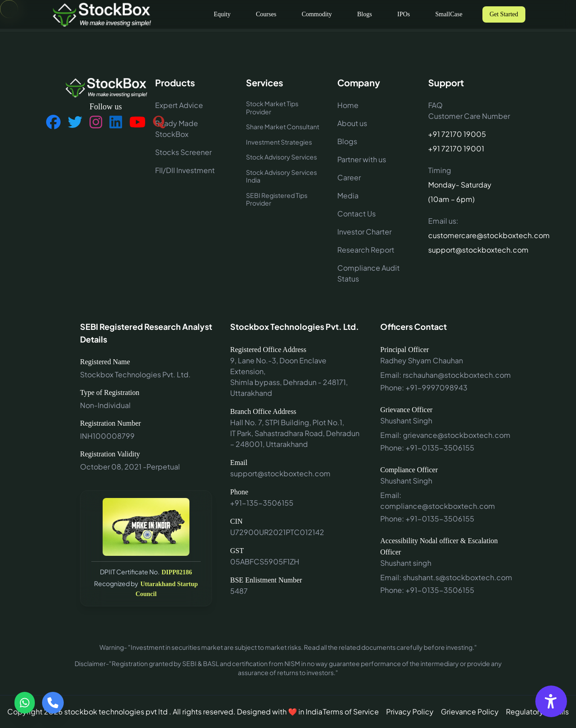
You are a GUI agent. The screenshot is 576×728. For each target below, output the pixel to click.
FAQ (435, 105)
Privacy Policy (410, 712)
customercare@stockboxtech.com (470, 235)
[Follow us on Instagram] (96, 122)
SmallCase (449, 14)
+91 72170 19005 (457, 134)
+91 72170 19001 (456, 148)
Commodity (317, 14)
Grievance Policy (470, 712)
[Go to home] (101, 14)
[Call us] (53, 703)
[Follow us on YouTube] (137, 122)
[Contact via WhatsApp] (25, 703)
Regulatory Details (537, 712)
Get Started (504, 14)
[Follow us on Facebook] (53, 122)
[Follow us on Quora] (159, 122)
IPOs (404, 14)
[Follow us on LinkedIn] (116, 122)
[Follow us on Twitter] (75, 122)
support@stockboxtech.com (470, 250)
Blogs (365, 14)
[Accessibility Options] (551, 701)
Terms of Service (351, 712)
